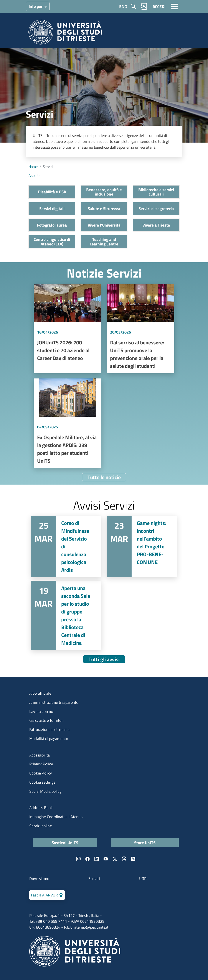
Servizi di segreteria (156, 208)
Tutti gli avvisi (104, 659)
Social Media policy (45, 791)
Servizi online (41, 826)
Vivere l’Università (104, 225)
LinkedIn (97, 859)
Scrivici (94, 879)
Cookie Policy (41, 773)
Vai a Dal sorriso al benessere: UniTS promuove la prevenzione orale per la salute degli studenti (140, 329)
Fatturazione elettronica (49, 729)
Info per (36, 6)
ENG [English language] (123, 6)
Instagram (78, 859)
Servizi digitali (52, 208)
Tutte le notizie (104, 477)
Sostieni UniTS (65, 843)
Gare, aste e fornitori (46, 720)
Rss (133, 859)
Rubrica (144, 6)
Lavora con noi (42, 711)
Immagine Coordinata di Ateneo (56, 817)
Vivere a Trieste (156, 225)
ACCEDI (159, 6)
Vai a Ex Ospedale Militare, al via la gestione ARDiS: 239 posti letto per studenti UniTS (68, 423)
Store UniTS (145, 843)
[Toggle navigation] (175, 6)
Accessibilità (40, 755)
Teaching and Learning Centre (104, 242)
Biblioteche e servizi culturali (156, 192)
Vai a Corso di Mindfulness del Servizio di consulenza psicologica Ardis (66, 546)
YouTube (106, 859)
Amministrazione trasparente (54, 702)
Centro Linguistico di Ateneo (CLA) (52, 242)
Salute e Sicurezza (104, 208)
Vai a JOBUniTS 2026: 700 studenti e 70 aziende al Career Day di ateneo (68, 329)
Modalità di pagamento (49, 739)
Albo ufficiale (40, 693)
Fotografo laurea (52, 225)
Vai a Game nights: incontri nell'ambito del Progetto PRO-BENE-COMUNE (142, 546)
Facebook (87, 859)
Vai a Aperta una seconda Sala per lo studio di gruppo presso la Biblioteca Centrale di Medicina (66, 615)
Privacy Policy (41, 764)
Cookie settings (42, 782)
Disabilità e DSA (52, 192)
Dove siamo (39, 879)
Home (33, 167)
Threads (124, 859)
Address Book (41, 808)
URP (143, 879)
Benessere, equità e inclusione (104, 192)
